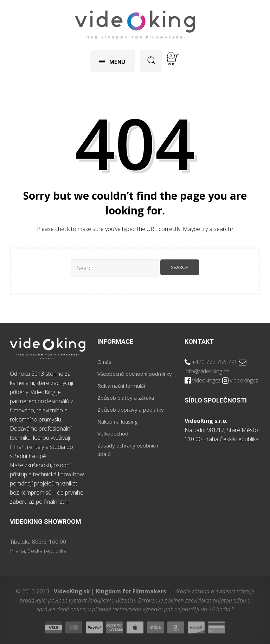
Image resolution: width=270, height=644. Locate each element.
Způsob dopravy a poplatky (131, 410)
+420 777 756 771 (215, 362)
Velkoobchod (113, 433)
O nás (104, 362)
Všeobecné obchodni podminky (135, 374)
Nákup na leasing (118, 421)
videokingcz (207, 380)
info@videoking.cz (207, 371)
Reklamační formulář (122, 386)
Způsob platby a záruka (126, 398)
